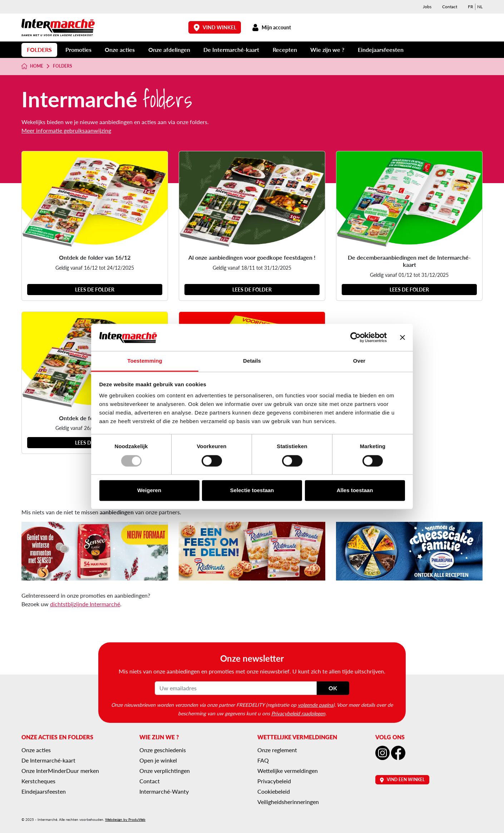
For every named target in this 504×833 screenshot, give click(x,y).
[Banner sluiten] (402, 337)
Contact (450, 7)
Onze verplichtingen (165, 771)
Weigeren (149, 491)
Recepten (285, 50)
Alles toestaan (355, 491)
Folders (39, 50)
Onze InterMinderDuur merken (60, 771)
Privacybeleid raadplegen (298, 713)
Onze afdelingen (169, 50)
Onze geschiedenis (163, 750)
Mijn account (271, 27)
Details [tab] (252, 361)
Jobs (427, 7)
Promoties (78, 50)
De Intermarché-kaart (231, 50)
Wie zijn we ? (327, 50)
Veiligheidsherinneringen (288, 802)
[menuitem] (471, 7)
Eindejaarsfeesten (381, 50)
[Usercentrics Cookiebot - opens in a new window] (355, 337)
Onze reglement (277, 750)
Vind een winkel (402, 780)
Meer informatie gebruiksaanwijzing (66, 130)
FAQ (263, 760)
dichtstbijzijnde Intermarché (85, 604)
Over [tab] (359, 361)
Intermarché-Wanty (164, 791)
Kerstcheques (38, 781)
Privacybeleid (274, 781)
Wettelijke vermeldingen (288, 771)
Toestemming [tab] (145, 361)
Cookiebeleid (274, 791)
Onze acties (120, 50)
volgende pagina (315, 705)
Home (32, 66)
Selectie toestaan (252, 491)
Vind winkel (215, 27)
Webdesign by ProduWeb (125, 819)
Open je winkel (158, 760)
